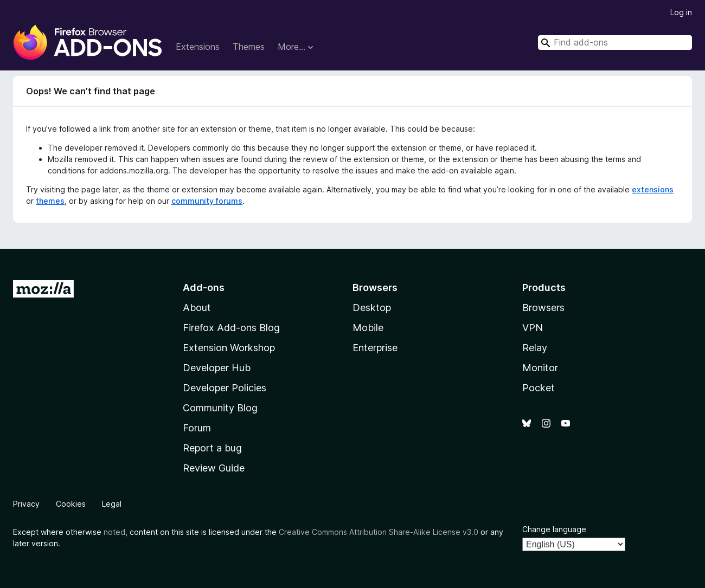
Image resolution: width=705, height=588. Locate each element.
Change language (554, 529)
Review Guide (214, 468)
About (197, 308)
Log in (681, 12)
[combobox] (615, 43)
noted (114, 532)
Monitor (540, 368)
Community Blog (220, 408)
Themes (249, 47)
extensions (653, 189)
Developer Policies (225, 388)
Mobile (368, 328)
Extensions (198, 47)
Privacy (26, 504)
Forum (197, 428)
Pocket (539, 388)
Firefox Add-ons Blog (231, 328)
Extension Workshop (229, 348)
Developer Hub (217, 368)
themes (50, 201)
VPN (533, 328)
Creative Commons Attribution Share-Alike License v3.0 (379, 532)
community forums (207, 201)
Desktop (372, 308)
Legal (112, 504)
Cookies (71, 504)
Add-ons (204, 287)
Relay (535, 348)
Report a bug (212, 448)
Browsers (543, 308)
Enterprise (375, 348)
